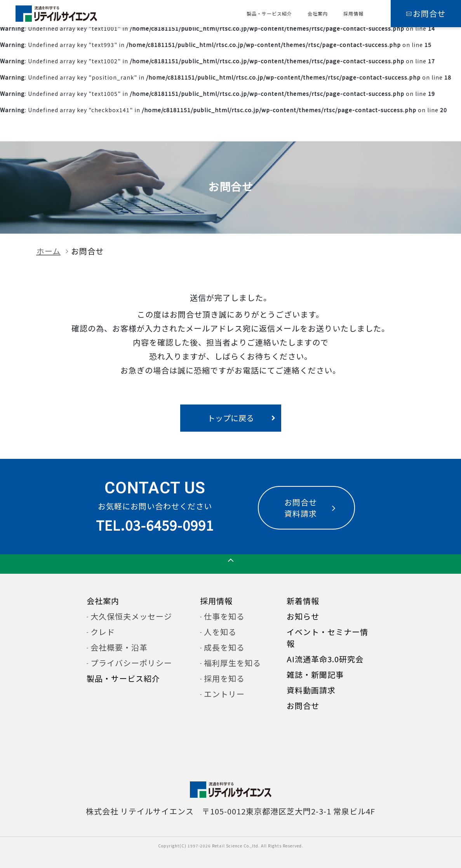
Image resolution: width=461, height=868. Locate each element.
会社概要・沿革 (119, 647)
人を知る (220, 632)
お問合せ (303, 706)
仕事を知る (224, 616)
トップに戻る (231, 418)
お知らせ (303, 616)
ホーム (49, 251)
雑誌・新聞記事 (315, 674)
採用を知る (224, 678)
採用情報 (353, 13)
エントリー (224, 694)
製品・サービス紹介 (269, 13)
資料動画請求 (311, 690)
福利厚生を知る (232, 663)
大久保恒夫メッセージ (131, 616)
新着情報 (303, 601)
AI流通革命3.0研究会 (325, 659)
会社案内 (318, 13)
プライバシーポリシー (131, 663)
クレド (103, 632)
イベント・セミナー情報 (327, 638)
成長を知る (224, 647)
